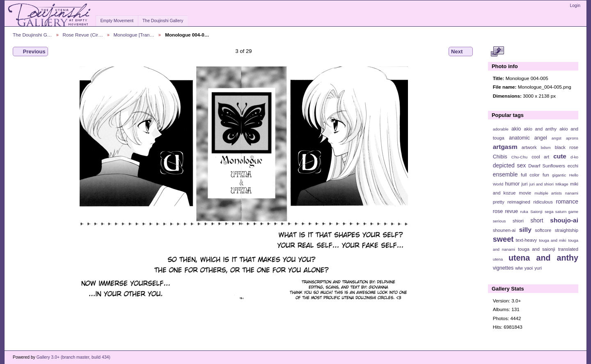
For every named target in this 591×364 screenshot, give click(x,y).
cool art (540, 157)
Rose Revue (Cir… (83, 35)
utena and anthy (543, 258)
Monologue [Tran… (134, 35)
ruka (524, 212)
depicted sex (510, 165)
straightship (567, 230)
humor (512, 184)
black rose (567, 147)
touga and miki (552, 240)
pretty (499, 202)
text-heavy (526, 240)
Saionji (536, 212)
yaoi (529, 268)
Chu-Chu (519, 157)
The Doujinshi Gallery (163, 21)
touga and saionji (537, 249)
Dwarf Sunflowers (547, 166)
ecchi (573, 166)
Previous (30, 52)
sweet (503, 239)
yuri (538, 268)
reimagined (519, 202)
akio (516, 129)
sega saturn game (561, 212)
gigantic (559, 175)
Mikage (562, 184)
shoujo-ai (564, 220)
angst (557, 138)
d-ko (574, 157)
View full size (497, 52)
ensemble (505, 174)
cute (560, 156)
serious (499, 221)
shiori (518, 221)
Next (461, 52)
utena (498, 259)
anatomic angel (528, 138)
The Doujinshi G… (32, 35)
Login (575, 6)
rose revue (505, 211)
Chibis (500, 157)
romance (567, 201)
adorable (501, 129)
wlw (519, 268)
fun (546, 175)
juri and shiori (542, 184)
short (537, 220)
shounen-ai (504, 230)
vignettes (503, 268)
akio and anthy (540, 129)
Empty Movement (117, 21)
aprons (572, 138)
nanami (572, 193)
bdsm (546, 148)
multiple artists (548, 193)
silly (525, 230)
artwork (529, 147)
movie (525, 193)
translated (568, 249)
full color (530, 175)
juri (525, 184)
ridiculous (543, 202)
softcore (543, 230)
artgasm (505, 147)
